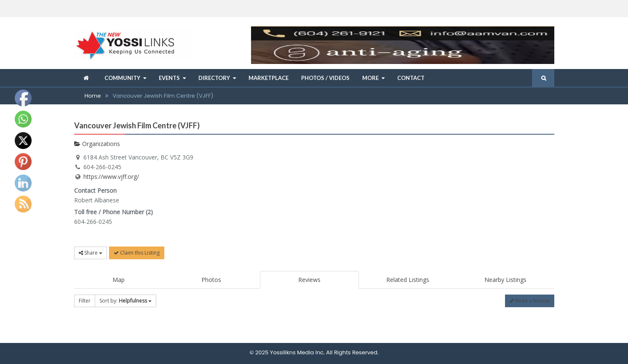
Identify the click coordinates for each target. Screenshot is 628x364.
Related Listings (408, 280)
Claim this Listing (137, 253)
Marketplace (269, 78)
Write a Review (530, 301)
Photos (211, 280)
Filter (85, 301)
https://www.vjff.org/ (111, 177)
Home (93, 96)
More (370, 78)
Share (91, 253)
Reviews (309, 280)
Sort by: (126, 301)
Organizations (97, 144)
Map (119, 280)
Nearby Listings (505, 280)
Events (169, 78)
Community (122, 78)
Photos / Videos (325, 78)
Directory (214, 78)
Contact (411, 78)
